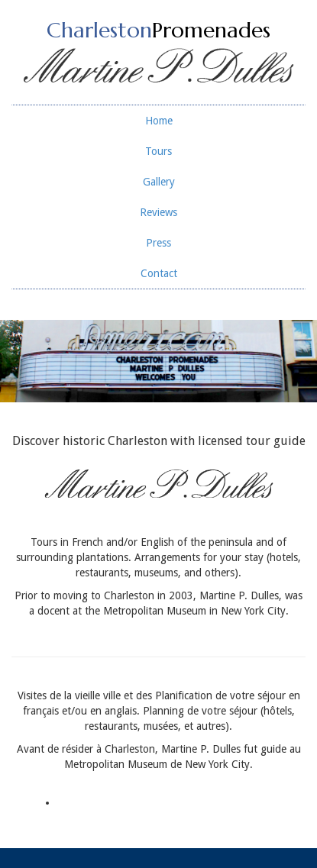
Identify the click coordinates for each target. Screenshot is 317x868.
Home (159, 121)
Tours (158, 151)
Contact (159, 273)
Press (158, 243)
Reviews (158, 212)
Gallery (159, 182)
